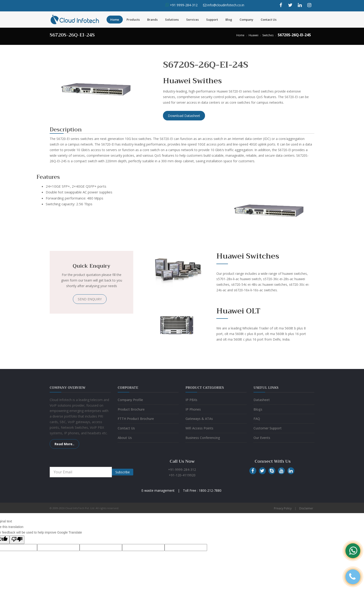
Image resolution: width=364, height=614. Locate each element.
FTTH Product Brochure (136, 419)
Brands (152, 20)
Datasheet (262, 400)
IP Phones (193, 409)
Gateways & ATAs (199, 419)
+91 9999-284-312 (183, 5)
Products (133, 20)
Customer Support (268, 428)
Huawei (253, 35)
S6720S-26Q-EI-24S (294, 35)
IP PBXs (191, 400)
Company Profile (130, 400)
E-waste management (158, 490)
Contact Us (269, 20)
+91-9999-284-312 (182, 470)
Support (212, 20)
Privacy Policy (283, 508)
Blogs (258, 409)
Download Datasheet (184, 116)
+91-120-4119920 (182, 475)
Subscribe (123, 472)
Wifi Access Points (199, 428)
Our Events (262, 438)
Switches (268, 35)
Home (115, 20)
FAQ (257, 419)
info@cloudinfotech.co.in (226, 5)
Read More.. (64, 444)
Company (246, 20)
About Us (125, 438)
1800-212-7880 (210, 490)
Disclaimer (306, 508)
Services (192, 20)
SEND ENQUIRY (90, 299)
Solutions (172, 20)
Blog (229, 20)
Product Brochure (131, 409)
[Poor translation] (17, 540)
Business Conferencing (203, 438)
